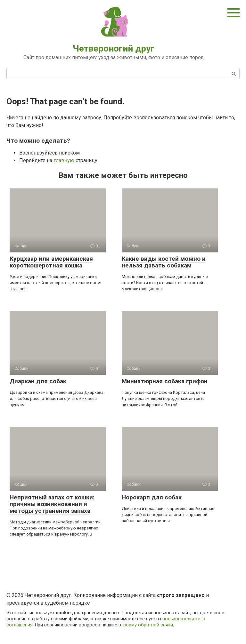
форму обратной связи (148, 625)
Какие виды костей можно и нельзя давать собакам (164, 262)
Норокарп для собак (152, 497)
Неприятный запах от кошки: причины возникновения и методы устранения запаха (52, 504)
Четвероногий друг (114, 48)
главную (64, 160)
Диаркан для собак (38, 381)
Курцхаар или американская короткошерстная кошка (51, 262)
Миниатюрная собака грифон (165, 381)
